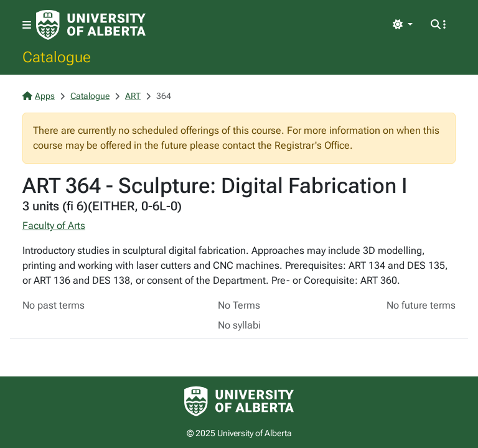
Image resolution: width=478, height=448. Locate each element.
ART (133, 96)
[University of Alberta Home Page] (91, 25)
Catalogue (57, 57)
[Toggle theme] (403, 25)
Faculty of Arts (54, 226)
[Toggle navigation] (27, 25)
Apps (39, 96)
